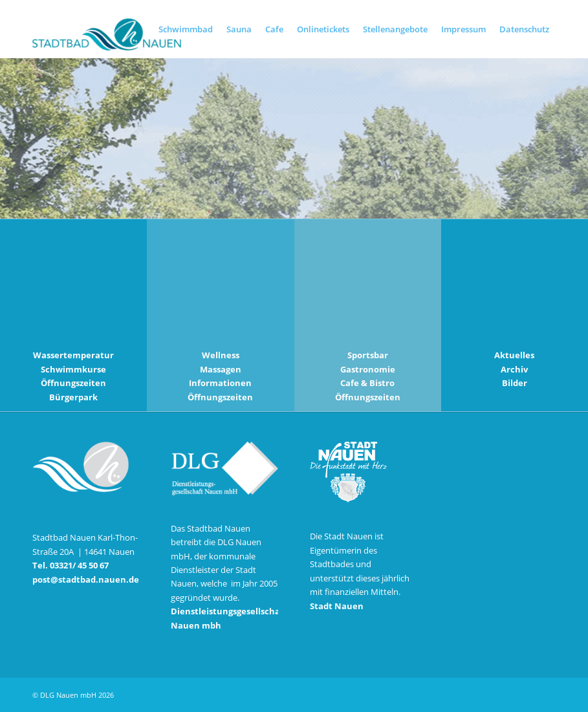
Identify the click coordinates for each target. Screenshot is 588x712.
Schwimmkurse (73, 369)
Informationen (220, 383)
